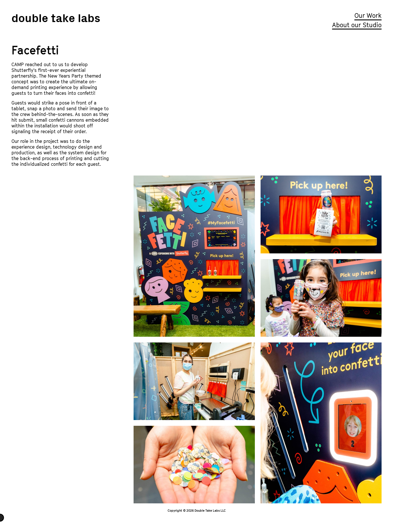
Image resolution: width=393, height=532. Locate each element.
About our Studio (357, 25)
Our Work (368, 15)
